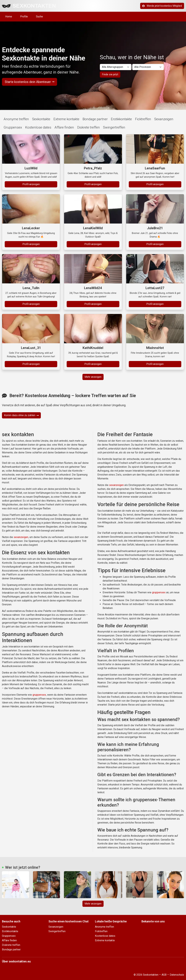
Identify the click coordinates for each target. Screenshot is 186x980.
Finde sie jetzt (110, 74)
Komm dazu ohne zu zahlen (21, 415)
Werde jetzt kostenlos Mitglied (162, 6)
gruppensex (39, 695)
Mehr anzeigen (93, 377)
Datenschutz (177, 975)
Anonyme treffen (16, 119)
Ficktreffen (143, 119)
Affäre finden (64, 127)
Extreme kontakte (66, 119)
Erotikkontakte (121, 119)
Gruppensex (13, 127)
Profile (24, 17)
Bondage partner (95, 119)
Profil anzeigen (31, 184)
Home (9, 17)
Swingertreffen (114, 127)
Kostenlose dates (38, 127)
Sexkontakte (41, 119)
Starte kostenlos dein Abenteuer (30, 82)
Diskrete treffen (89, 127)
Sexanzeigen (164, 119)
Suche (39, 17)
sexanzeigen (21, 537)
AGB (164, 975)
